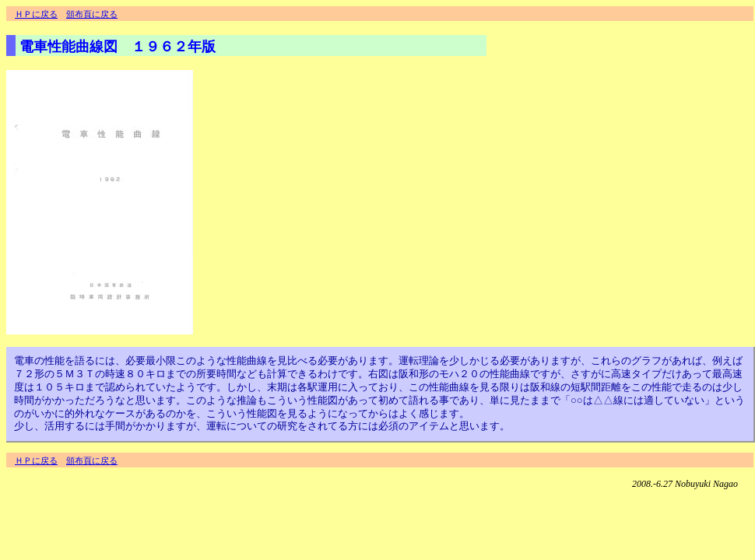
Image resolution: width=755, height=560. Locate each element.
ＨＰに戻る (36, 14)
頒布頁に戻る (92, 14)
